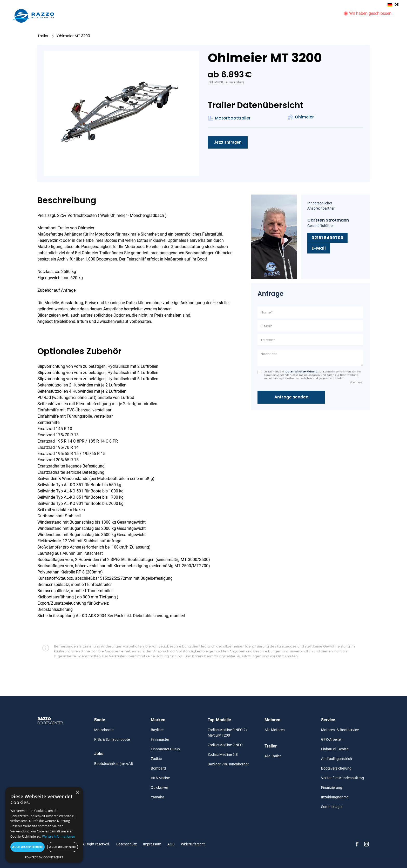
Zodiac (156, 759)
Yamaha (158, 797)
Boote (171, 16)
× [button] (77, 793)
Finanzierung (332, 787)
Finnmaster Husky (165, 749)
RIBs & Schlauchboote (112, 739)
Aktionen (272, 16)
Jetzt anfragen (228, 142)
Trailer (209, 16)
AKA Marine (160, 778)
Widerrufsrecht (193, 844)
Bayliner (157, 730)
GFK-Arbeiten (332, 739)
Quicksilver (160, 787)
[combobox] (393, 5)
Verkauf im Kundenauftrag (342, 778)
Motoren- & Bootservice (340, 730)
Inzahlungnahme (335, 797)
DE (393, 5)
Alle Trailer (273, 756)
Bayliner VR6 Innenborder (228, 764)
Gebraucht (252, 16)
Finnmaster (160, 739)
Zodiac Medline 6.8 (223, 755)
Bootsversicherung (336, 768)
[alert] (44, 825)
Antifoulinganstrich (337, 759)
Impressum (152, 844)
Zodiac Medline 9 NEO (225, 745)
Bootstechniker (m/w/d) (114, 764)
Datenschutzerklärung (301, 372)
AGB (171, 844)
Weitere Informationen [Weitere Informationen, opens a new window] (58, 837)
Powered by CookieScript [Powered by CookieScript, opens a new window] (44, 857)
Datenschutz (127, 844)
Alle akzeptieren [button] (28, 847)
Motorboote (104, 730)
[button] (174, 16)
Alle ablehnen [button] (63, 847)
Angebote (226, 16)
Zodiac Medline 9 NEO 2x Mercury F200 (228, 733)
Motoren (192, 16)
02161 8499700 (327, 238)
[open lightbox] (121, 113)
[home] (33, 16)
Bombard (158, 768)
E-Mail (319, 248)
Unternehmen (324, 16)
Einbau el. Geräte (335, 749)
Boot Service (293, 16)
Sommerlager (332, 807)
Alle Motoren (275, 730)
